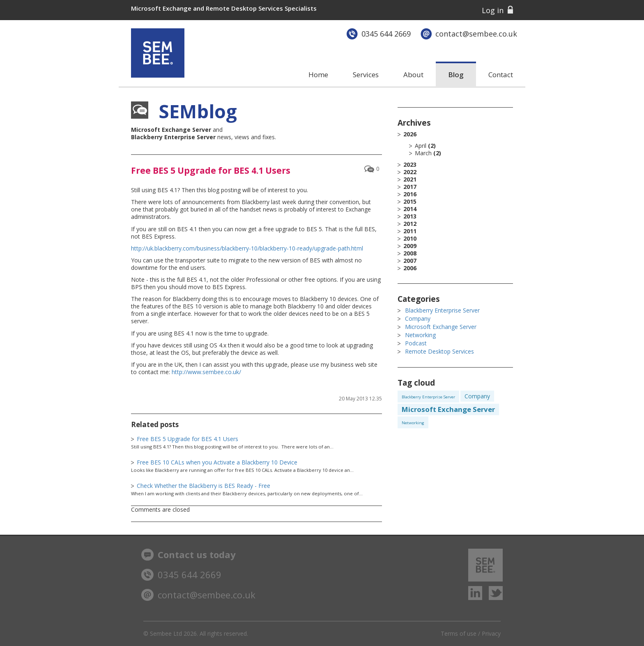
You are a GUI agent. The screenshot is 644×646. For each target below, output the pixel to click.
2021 (410, 179)
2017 (410, 187)
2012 (410, 224)
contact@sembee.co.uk (476, 34)
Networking (420, 335)
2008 (410, 253)
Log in (493, 10)
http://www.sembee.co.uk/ (206, 372)
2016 (410, 194)
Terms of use (459, 633)
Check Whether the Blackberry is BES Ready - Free (204, 486)
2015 (410, 202)
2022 (410, 172)
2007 (410, 261)
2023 (410, 165)
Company (418, 318)
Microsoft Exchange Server (441, 327)
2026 (458, 144)
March (423, 153)
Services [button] (366, 75)
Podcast (416, 343)
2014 (410, 209)
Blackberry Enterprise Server (442, 310)
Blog (456, 75)
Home (318, 75)
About (413, 75)
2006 (410, 268)
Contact (501, 75)
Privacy (491, 633)
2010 (410, 239)
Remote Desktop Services (439, 351)
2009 (410, 246)
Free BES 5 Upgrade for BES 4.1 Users (211, 170)
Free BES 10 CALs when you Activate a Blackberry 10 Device (217, 462)
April (421, 146)
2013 (410, 216)
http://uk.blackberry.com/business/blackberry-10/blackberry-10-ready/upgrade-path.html (247, 248)
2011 (410, 231)
